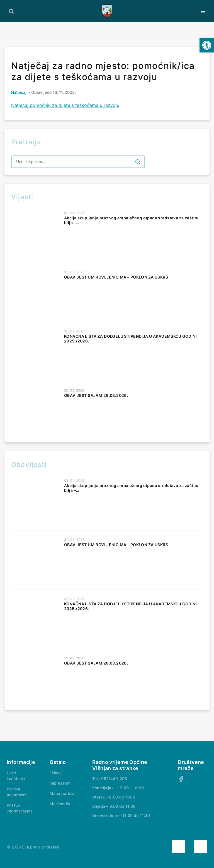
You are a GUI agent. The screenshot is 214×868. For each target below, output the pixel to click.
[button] (207, 45)
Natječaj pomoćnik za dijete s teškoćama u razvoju (65, 105)
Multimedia (60, 804)
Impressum (60, 783)
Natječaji (19, 92)
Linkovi (56, 773)
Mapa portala (62, 793)
